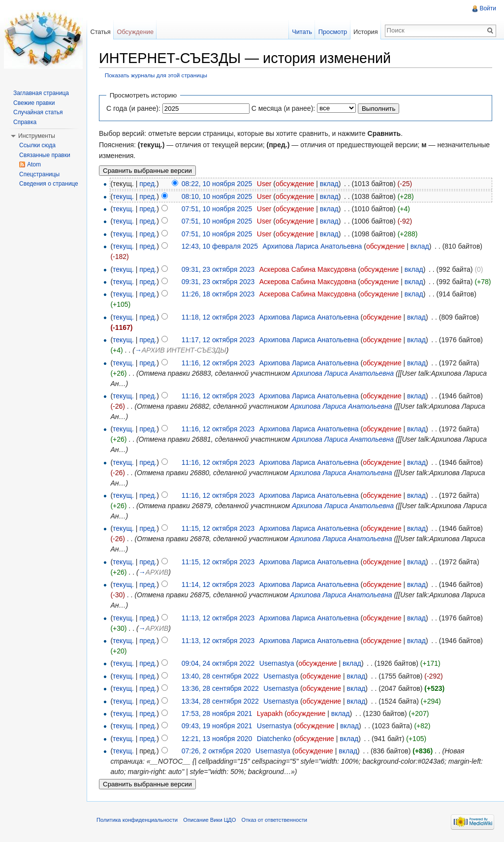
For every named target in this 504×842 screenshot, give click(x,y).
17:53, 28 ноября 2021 (217, 713)
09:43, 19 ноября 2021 (217, 726)
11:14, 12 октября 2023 (218, 584)
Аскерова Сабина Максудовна (308, 269)
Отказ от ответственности (275, 820)
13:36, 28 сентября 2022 (220, 688)
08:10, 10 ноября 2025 (217, 196)
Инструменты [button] (37, 136)
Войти (488, 8)
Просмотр (333, 32)
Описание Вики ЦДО (209, 820)
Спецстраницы (39, 174)
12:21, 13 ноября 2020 (217, 739)
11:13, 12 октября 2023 (218, 618)
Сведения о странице (49, 184)
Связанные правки (45, 155)
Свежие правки (34, 103)
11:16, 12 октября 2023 (218, 363)
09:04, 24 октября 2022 (218, 663)
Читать (302, 32)
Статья (100, 32)
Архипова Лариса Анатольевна (313, 246)
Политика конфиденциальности (137, 820)
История (366, 32)
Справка (25, 122)
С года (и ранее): (133, 108)
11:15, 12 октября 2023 (218, 528)
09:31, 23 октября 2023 (218, 269)
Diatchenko (274, 739)
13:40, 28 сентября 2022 (220, 676)
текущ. (123, 196)
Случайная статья (38, 112)
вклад (329, 184)
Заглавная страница (41, 93)
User (264, 184)
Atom (34, 164)
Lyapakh (270, 713)
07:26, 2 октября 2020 (216, 751)
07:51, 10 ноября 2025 (217, 209)
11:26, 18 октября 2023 (218, 294)
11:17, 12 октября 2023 (218, 340)
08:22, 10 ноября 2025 (217, 184)
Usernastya (277, 663)
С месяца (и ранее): (283, 108)
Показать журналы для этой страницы (156, 75)
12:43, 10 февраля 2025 (220, 246)
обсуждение (295, 184)
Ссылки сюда (37, 145)
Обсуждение (135, 32)
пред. (148, 184)
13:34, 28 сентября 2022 (220, 701)
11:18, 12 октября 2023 (218, 317)
